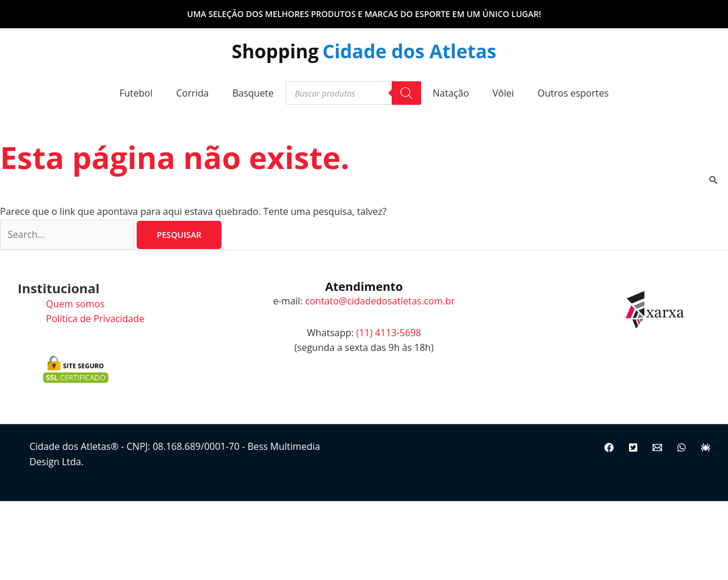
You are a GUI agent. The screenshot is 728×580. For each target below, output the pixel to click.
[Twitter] (633, 448)
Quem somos (75, 304)
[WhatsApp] (681, 448)
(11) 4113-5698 (389, 333)
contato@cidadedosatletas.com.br (380, 301)
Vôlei (503, 93)
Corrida (193, 93)
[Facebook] (609, 448)
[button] (364, 14)
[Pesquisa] (406, 93)
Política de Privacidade (95, 319)
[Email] (657, 448)
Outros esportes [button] (573, 93)
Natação (451, 93)
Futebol (136, 93)
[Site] (706, 448)
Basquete (253, 93)
